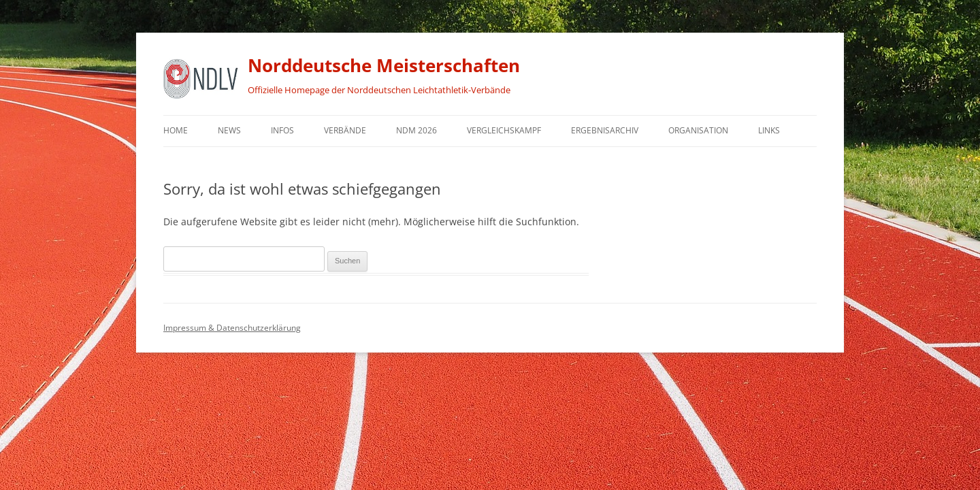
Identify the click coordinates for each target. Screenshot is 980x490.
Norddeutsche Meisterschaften (384, 65)
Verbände (345, 130)
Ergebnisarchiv (605, 130)
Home (176, 130)
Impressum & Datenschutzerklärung (232, 328)
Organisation (698, 130)
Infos (282, 130)
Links (769, 130)
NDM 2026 (416, 130)
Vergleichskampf (504, 130)
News (229, 130)
